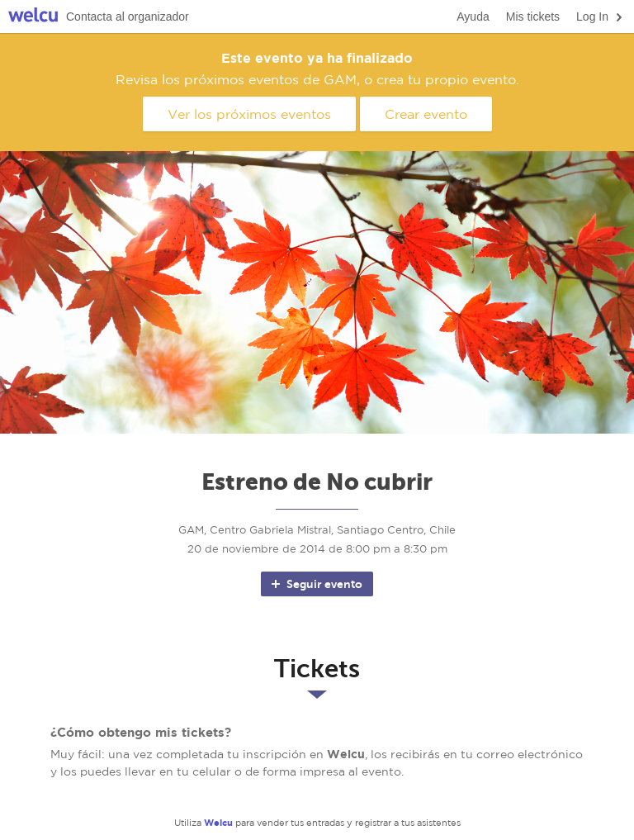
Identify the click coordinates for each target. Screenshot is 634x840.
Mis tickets (533, 17)
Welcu (33, 17)
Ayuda (473, 17)
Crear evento (426, 114)
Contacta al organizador (128, 17)
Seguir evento (316, 584)
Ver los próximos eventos (249, 114)
